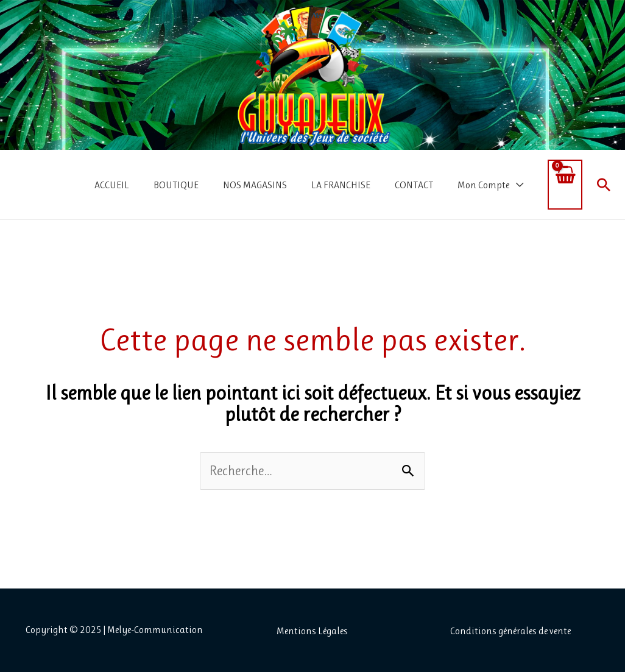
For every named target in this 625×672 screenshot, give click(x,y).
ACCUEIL (112, 185)
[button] (604, 185)
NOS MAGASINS (255, 185)
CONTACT (414, 185)
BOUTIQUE (176, 185)
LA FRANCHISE (341, 185)
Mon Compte (483, 185)
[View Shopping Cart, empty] (565, 185)
